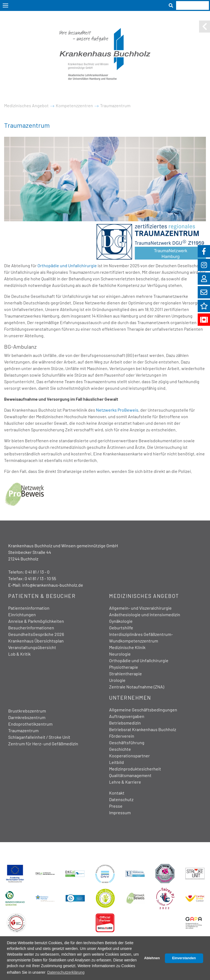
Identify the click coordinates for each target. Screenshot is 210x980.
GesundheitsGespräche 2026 (36, 634)
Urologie (117, 680)
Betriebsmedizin (125, 723)
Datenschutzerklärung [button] (66, 972)
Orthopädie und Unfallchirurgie (67, 265)
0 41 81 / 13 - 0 (37, 572)
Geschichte (120, 749)
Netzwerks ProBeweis (117, 410)
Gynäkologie (121, 621)
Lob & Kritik (19, 654)
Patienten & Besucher (42, 596)
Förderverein (122, 736)
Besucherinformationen (31, 628)
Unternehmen (130, 698)
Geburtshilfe (121, 628)
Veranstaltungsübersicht (32, 647)
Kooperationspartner (129, 756)
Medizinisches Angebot (26, 105)
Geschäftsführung (127, 742)
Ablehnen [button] (152, 958)
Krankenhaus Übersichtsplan (36, 641)
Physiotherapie (124, 667)
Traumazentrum (115, 105)
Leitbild (116, 762)
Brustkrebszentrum (27, 711)
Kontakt (117, 793)
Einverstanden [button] (184, 958)
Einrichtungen (22, 614)
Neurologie (120, 654)
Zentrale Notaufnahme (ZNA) (137, 687)
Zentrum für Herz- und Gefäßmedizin (43, 744)
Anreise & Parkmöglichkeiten (36, 621)
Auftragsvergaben (127, 716)
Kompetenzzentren (74, 105)
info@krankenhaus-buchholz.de (53, 585)
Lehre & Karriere (125, 782)
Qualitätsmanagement (130, 775)
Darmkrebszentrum (27, 717)
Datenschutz (121, 799)
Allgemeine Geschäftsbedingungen (143, 710)
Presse (116, 806)
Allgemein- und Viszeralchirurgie (140, 608)
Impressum (120, 812)
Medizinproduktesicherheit (135, 769)
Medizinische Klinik (127, 647)
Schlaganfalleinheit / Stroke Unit (39, 737)
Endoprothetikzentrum (30, 724)
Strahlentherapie (126, 674)
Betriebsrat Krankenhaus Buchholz (143, 729)
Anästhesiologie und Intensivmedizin (145, 614)
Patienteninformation (29, 608)
